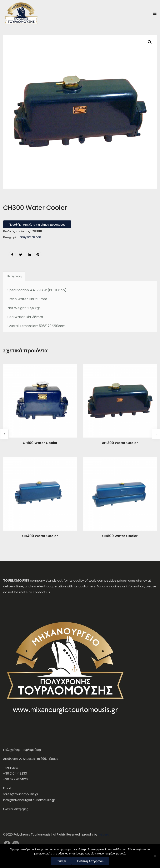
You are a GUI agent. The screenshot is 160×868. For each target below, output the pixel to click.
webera (104, 835)
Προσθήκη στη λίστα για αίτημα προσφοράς (37, 225)
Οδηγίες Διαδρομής (15, 809)
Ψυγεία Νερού (31, 237)
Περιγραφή (14, 276)
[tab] (14, 276)
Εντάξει (61, 861)
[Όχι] (155, 856)
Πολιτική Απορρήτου (90, 861)
